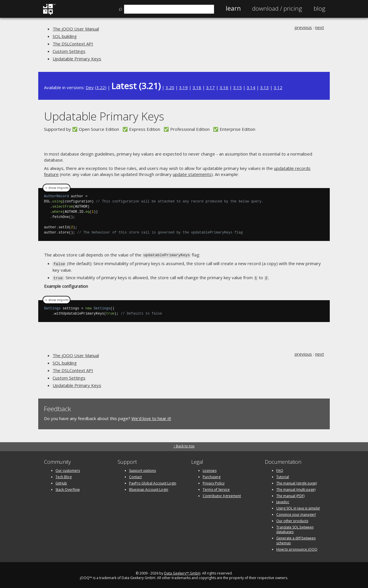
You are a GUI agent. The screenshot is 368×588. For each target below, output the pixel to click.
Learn (233, 8)
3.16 (224, 87)
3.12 (278, 87)
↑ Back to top (184, 445)
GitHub (61, 481)
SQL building (65, 36)
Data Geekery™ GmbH (182, 571)
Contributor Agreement (222, 494)
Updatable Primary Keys (77, 59)
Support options (142, 469)
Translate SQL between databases (295, 528)
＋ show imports (56, 188)
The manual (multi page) (296, 488)
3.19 (183, 87)
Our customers (68, 469)
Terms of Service (216, 488)
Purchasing (212, 475)
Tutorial (283, 475)
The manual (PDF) (290, 494)
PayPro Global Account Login (153, 481)
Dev (90, 87)
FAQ (280, 469)
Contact (135, 475)
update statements (192, 174)
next (320, 27)
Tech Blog (64, 475)
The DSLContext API (73, 44)
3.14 (251, 87)
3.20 (170, 87)
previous (303, 27)
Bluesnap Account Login (149, 488)
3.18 (197, 87)
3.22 (101, 87)
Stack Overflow (68, 488)
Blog (320, 8)
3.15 (237, 87)
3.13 (264, 87)
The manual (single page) (297, 481)
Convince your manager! (296, 513)
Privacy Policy (214, 481)
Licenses (210, 469)
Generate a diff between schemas (296, 539)
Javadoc (283, 500)
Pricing (277, 8)
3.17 (210, 87)
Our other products (292, 519)
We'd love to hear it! (151, 417)
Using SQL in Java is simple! (298, 507)
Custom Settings (69, 51)
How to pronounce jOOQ (297, 548)
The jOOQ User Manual (76, 29)
